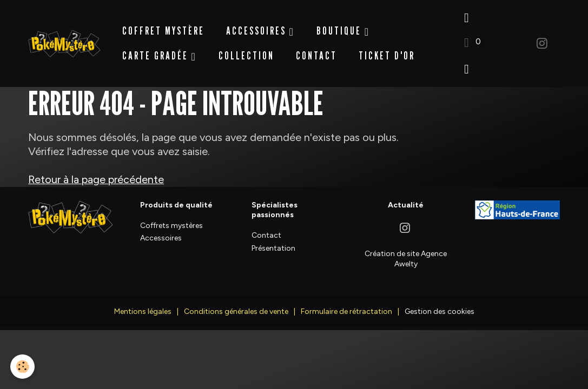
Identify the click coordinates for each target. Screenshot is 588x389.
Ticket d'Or (387, 50)
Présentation (273, 237)
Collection (246, 50)
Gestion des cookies (440, 300)
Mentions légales (143, 300)
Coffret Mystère (163, 25)
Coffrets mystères (171, 214)
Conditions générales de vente (236, 300)
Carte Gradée (157, 50)
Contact (316, 50)
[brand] (64, 38)
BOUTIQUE (341, 25)
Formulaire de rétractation (346, 300)
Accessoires (258, 25)
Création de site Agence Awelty (406, 247)
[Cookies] (23, 367)
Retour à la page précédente (96, 169)
